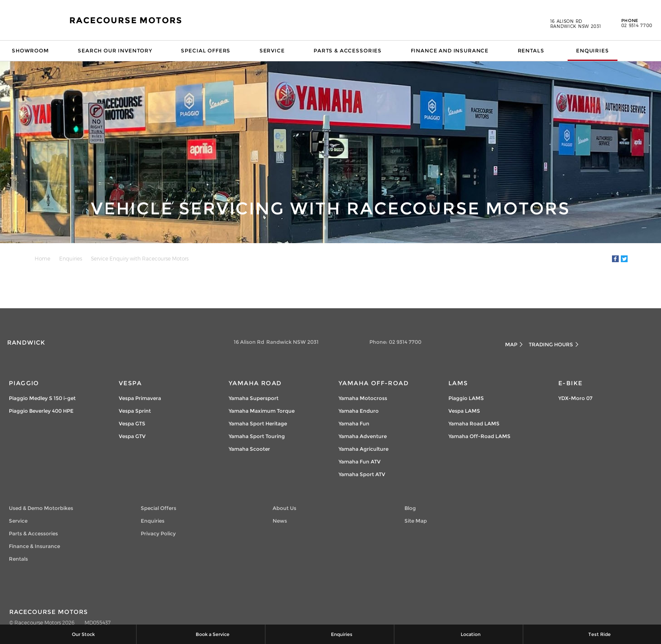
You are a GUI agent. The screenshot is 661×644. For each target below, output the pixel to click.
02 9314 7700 (631, 23)
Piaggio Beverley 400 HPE (41, 411)
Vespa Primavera (140, 398)
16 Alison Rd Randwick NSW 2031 (576, 24)
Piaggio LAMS (466, 398)
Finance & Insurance (34, 546)
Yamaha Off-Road (374, 383)
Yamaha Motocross (363, 398)
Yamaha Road (255, 383)
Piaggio (24, 383)
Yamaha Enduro (359, 411)
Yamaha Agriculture (363, 449)
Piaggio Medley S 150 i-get (42, 398)
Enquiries (593, 51)
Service (272, 51)
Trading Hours (551, 344)
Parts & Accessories (348, 51)
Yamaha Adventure (363, 436)
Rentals (531, 51)
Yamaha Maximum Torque (262, 411)
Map (511, 344)
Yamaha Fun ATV (359, 462)
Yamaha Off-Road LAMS (479, 436)
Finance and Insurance (450, 51)
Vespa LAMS (464, 411)
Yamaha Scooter (249, 449)
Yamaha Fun (354, 423)
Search (643, 51)
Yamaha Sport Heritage (258, 423)
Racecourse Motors (126, 20)
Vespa (130, 383)
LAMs (458, 383)
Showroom (30, 51)
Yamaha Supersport (254, 398)
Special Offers (206, 51)
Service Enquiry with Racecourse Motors (140, 258)
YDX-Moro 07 (575, 398)
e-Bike (570, 383)
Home (42, 258)
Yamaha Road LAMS (474, 423)
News (280, 521)
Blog (410, 508)
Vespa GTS (132, 423)
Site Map (416, 521)
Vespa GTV (132, 436)
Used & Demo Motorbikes (41, 508)
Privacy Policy (158, 533)
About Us (284, 508)
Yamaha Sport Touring (257, 436)
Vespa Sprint (135, 411)
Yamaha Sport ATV (362, 474)
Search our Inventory (115, 51)
